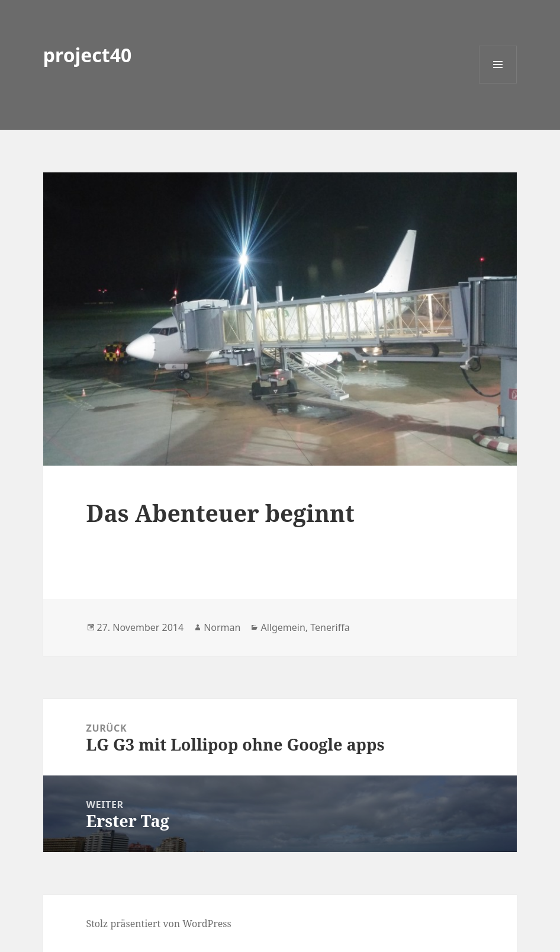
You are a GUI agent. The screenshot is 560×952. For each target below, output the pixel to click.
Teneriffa (330, 627)
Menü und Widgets (498, 83)
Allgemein (283, 627)
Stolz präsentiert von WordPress (159, 924)
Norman (222, 627)
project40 (88, 55)
